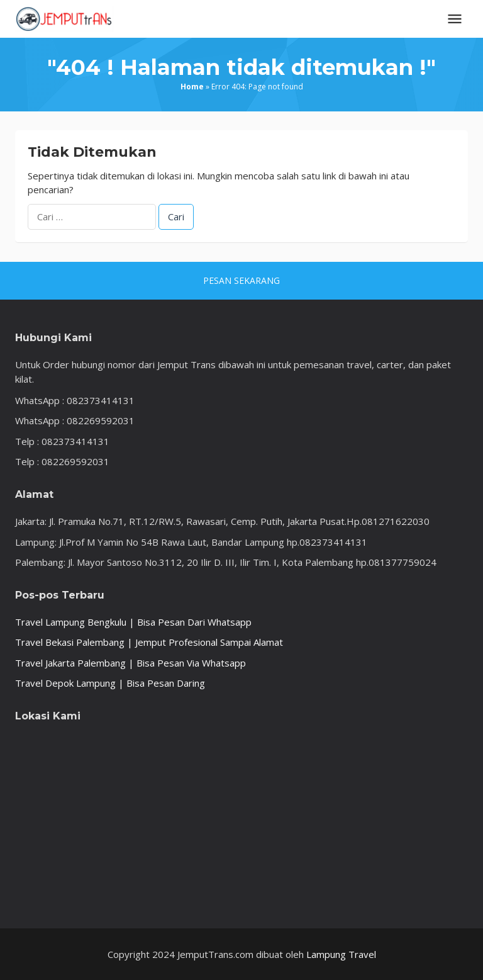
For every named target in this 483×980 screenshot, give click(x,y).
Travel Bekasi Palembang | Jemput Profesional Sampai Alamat (149, 642)
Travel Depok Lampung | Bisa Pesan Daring (110, 683)
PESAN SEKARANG (241, 280)
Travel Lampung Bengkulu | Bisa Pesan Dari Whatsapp (133, 622)
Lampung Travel (341, 954)
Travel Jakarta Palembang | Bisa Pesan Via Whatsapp (130, 663)
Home (192, 87)
